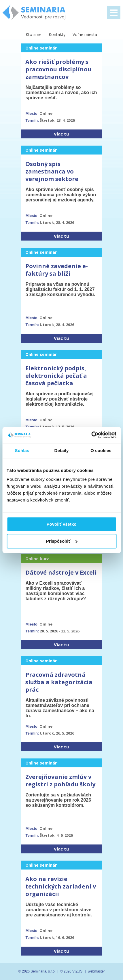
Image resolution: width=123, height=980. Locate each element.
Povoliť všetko (62, 524)
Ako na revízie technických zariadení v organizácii (61, 886)
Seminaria (38, 971)
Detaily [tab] (62, 450)
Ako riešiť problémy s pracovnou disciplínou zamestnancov (58, 69)
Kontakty (57, 34)
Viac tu (61, 134)
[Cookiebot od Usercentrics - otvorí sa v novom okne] (91, 435)
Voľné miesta (85, 34)
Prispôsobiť (62, 541)
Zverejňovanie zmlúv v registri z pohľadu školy (60, 780)
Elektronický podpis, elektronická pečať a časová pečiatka (56, 376)
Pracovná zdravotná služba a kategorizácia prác (59, 682)
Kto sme (34, 34)
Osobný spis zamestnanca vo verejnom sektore (52, 171)
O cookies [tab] (101, 450)
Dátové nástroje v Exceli (61, 572)
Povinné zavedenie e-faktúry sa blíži (57, 270)
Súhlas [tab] (22, 450)
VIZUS (77, 971)
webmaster (96, 971)
